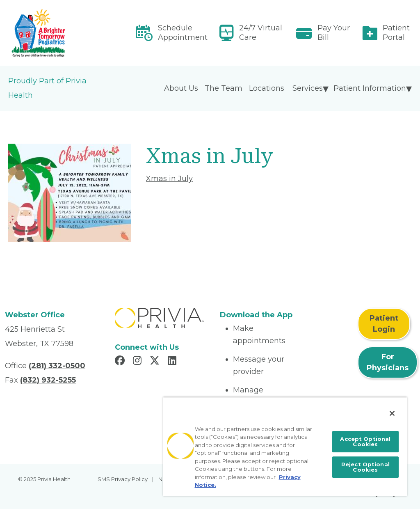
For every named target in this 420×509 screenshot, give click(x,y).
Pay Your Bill (334, 33)
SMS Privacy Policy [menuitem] (123, 479)
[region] (285, 446)
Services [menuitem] (308, 88)
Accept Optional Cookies (365, 441)
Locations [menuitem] (267, 88)
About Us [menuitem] (181, 88)
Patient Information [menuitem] (370, 88)
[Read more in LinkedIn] (173, 362)
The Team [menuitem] (224, 88)
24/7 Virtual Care (261, 33)
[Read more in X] (156, 362)
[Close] (392, 413)
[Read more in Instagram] (138, 362)
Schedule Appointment (183, 33)
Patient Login (384, 324)
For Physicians (388, 362)
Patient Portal (396, 33)
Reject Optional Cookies (365, 467)
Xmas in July (169, 179)
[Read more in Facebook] (121, 362)
